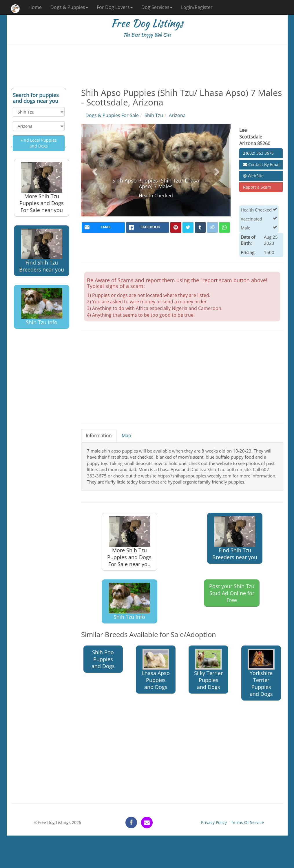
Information (99, 435)
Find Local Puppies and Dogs (39, 143)
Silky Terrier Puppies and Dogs (208, 670)
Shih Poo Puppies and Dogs (103, 659)
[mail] (103, 227)
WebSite (253, 176)
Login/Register (197, 7)
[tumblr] (200, 227)
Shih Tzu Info (42, 307)
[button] (94, 170)
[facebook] (148, 227)
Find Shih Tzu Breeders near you (42, 251)
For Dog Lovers (115, 7)
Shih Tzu (154, 115)
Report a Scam (257, 187)
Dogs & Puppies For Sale (112, 115)
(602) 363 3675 (258, 153)
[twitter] (188, 227)
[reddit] (212, 227)
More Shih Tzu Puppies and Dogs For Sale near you (42, 188)
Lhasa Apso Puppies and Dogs (156, 670)
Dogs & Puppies (69, 7)
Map (126, 435)
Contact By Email (262, 164)
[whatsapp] (224, 227)
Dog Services (157, 7)
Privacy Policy (214, 822)
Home (35, 7)
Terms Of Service (247, 822)
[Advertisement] (147, 66)
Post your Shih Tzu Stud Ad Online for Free (232, 593)
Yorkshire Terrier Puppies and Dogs (261, 673)
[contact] (147, 823)
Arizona (177, 115)
